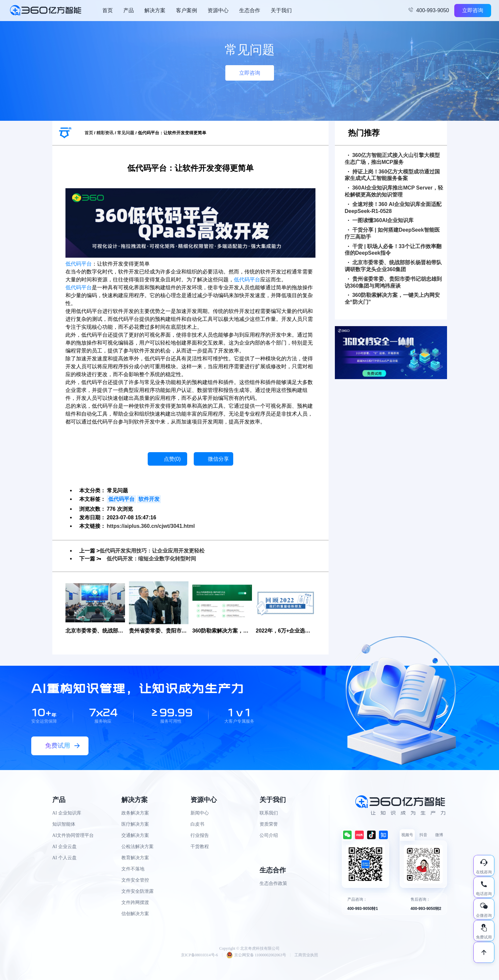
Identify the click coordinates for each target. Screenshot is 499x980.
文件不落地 (133, 869)
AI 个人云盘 (64, 858)
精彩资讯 (105, 133)
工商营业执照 (306, 955)
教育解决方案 (135, 858)
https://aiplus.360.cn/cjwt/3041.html (151, 526)
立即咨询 (473, 10)
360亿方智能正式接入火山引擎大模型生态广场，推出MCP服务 (392, 159)
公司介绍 (269, 835)
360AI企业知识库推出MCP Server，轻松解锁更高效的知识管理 (394, 191)
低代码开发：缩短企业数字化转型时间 (151, 559)
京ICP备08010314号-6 (200, 955)
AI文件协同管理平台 (73, 835)
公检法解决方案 (137, 847)
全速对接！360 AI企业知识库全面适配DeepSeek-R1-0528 (393, 208)
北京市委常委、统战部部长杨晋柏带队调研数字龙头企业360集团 (393, 266)
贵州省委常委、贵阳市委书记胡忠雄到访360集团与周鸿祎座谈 (393, 282)
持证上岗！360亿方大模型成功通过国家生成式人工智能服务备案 (392, 175)
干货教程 (200, 847)
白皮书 (197, 824)
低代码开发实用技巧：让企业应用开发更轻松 (152, 551)
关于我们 (281, 10)
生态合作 (250, 10)
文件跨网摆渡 (135, 903)
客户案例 (187, 10)
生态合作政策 (273, 883)
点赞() (172, 459)
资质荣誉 (269, 824)
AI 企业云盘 (64, 847)
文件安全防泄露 (137, 891)
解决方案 (155, 10)
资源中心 (218, 10)
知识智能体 (64, 824)
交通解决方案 (135, 835)
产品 (129, 10)
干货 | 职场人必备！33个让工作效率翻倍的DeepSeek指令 (393, 250)
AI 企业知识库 (67, 813)
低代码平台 (79, 264)
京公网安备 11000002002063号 (256, 955)
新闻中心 (200, 813)
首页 (108, 10)
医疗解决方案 (135, 824)
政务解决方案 (135, 813)
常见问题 (126, 133)
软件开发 (149, 499)
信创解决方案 (135, 914)
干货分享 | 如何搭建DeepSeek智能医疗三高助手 (392, 233)
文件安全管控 (135, 880)
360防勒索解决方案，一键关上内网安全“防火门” (392, 298)
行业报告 (200, 835)
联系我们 (269, 813)
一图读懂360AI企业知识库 (381, 220)
